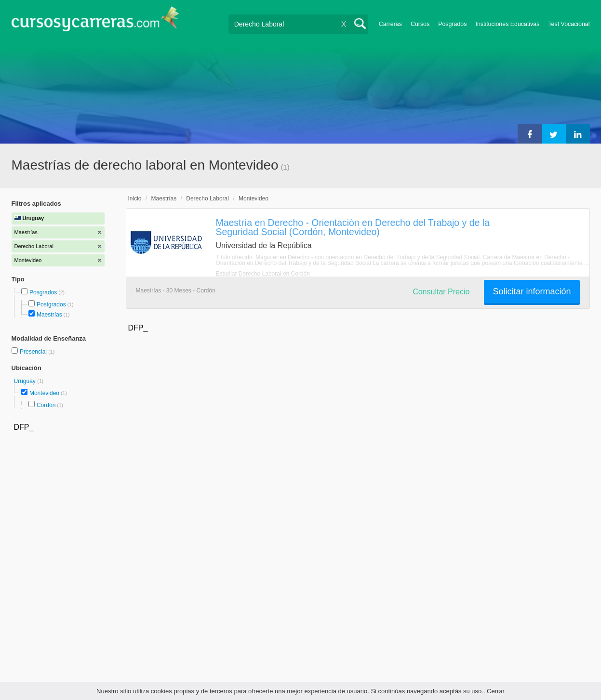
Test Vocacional (569, 24)
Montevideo (44, 393)
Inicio (135, 198)
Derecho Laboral (207, 198)
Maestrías (49, 315)
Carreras (390, 24)
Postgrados (51, 304)
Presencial (34, 352)
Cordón (46, 405)
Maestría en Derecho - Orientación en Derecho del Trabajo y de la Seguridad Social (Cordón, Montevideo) (353, 227)
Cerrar (496, 691)
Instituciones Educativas (507, 24)
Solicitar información (532, 291)
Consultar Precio (441, 292)
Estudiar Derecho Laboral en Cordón (263, 274)
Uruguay (26, 381)
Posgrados (452, 24)
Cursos (420, 24)
